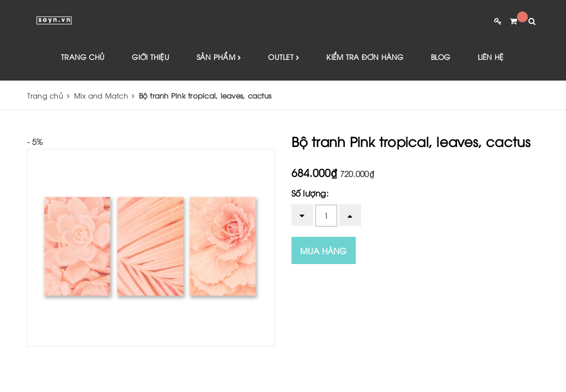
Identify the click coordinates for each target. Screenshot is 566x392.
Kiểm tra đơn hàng (365, 57)
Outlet (284, 58)
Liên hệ (491, 57)
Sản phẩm (219, 58)
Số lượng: (310, 193)
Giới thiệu (151, 57)
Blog (441, 57)
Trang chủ (83, 57)
